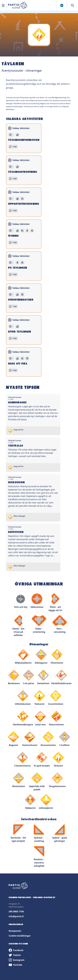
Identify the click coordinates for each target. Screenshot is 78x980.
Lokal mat (40, 718)
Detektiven (43, 677)
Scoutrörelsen (56, 698)
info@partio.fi (16, 916)
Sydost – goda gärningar (60, 833)
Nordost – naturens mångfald (39, 857)
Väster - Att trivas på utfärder (18, 626)
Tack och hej (21, 601)
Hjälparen (30, 802)
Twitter (15, 955)
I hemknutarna (22, 760)
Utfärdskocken (23, 698)
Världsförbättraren (61, 677)
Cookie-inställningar (20, 936)
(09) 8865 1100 (16, 911)
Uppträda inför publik (37, 782)
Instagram (17, 960)
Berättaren (14, 677)
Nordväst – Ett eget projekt (18, 833)
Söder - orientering (39, 624)
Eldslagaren (41, 657)
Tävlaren (58, 760)
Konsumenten (48, 739)
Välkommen (37, 601)
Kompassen (15, 931)
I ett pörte (29, 677)
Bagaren (13, 739)
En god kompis (42, 760)
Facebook (16, 950)
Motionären (19, 780)
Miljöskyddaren (23, 657)
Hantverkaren (30, 739)
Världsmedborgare (23, 718)
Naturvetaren (56, 718)
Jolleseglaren (46, 802)
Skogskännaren (57, 780)
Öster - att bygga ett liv (55, 603)
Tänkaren (40, 698)
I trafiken (65, 739)
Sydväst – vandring (39, 833)
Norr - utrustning (60, 624)
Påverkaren (57, 657)
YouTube (15, 965)
